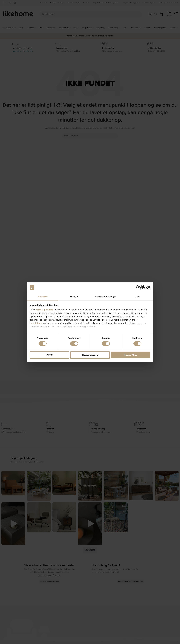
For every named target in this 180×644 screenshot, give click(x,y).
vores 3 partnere (45, 310)
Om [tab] (137, 297)
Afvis (49, 355)
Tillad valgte (90, 355)
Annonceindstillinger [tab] (106, 297)
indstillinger (36, 323)
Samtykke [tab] (43, 297)
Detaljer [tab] (74, 297)
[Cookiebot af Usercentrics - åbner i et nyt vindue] (138, 287)
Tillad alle (130, 355)
